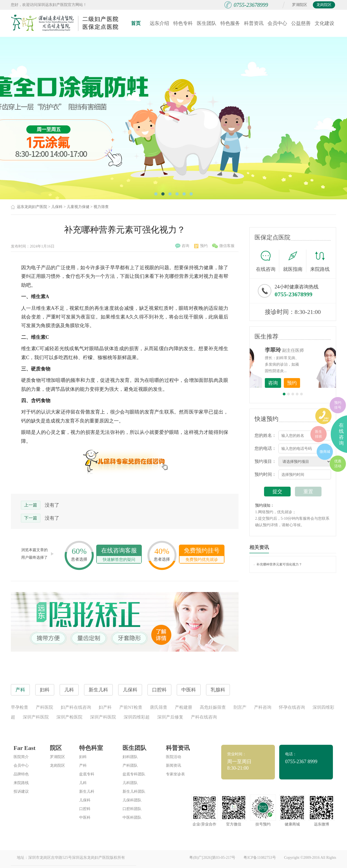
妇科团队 (130, 757)
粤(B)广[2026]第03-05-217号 (212, 858)
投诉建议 (21, 791)
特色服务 (230, 23)
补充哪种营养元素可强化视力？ (278, 564)
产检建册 (184, 707)
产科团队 (130, 765)
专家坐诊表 (175, 774)
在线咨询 (268, 261)
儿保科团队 (132, 800)
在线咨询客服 (119, 555)
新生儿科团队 (134, 791)
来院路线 (320, 262)
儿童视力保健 (78, 207)
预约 (201, 246)
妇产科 (105, 707)
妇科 (83, 757)
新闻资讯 (173, 765)
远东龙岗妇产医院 (32, 207)
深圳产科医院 (36, 717)
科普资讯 (254, 23)
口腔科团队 (132, 809)
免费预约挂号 (202, 555)
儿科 (83, 783)
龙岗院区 (324, 5)
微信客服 (223, 246)
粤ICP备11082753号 (260, 858)
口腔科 (85, 809)
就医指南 (295, 261)
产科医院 (44, 707)
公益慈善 (301, 23)
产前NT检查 (131, 707)
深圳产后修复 (170, 717)
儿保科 (57, 207)
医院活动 (173, 757)
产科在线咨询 (204, 717)
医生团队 (207, 23)
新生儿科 (87, 791)
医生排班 (319, 434)
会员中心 (277, 23)
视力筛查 (101, 207)
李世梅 (301, 350)
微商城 (325, 452)
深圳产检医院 (69, 717)
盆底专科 (87, 774)
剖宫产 (240, 707)
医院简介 (21, 757)
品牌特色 (21, 774)
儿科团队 (130, 783)
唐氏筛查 (159, 707)
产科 (83, 765)
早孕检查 (20, 707)
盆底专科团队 (134, 774)
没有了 (52, 505)
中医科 (85, 817)
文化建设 (324, 23)
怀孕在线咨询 (292, 707)
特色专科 (183, 23)
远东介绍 (159, 23)
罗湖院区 (300, 5)
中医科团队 (132, 817)
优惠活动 (338, 464)
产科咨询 (263, 707)
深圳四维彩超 (137, 717)
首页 (136, 23)
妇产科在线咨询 (76, 707)
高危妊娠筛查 (213, 707)
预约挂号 (338, 405)
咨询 (182, 246)
